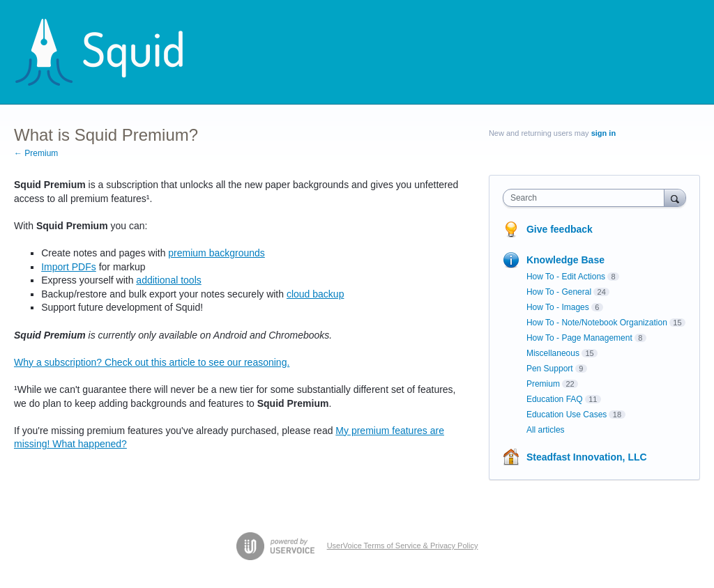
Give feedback (560, 229)
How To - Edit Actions (566, 277)
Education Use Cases (567, 415)
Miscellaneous (553, 353)
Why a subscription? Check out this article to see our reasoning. (152, 362)
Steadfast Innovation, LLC (587, 457)
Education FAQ (555, 399)
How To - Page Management (579, 338)
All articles (546, 430)
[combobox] (587, 198)
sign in (603, 133)
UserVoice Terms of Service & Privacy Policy (403, 546)
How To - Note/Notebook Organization (597, 323)
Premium (543, 384)
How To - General (559, 292)
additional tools (168, 280)
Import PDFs (69, 267)
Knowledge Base (565, 260)
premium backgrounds (217, 253)
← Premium (36, 153)
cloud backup (316, 294)
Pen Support (550, 369)
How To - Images (558, 307)
